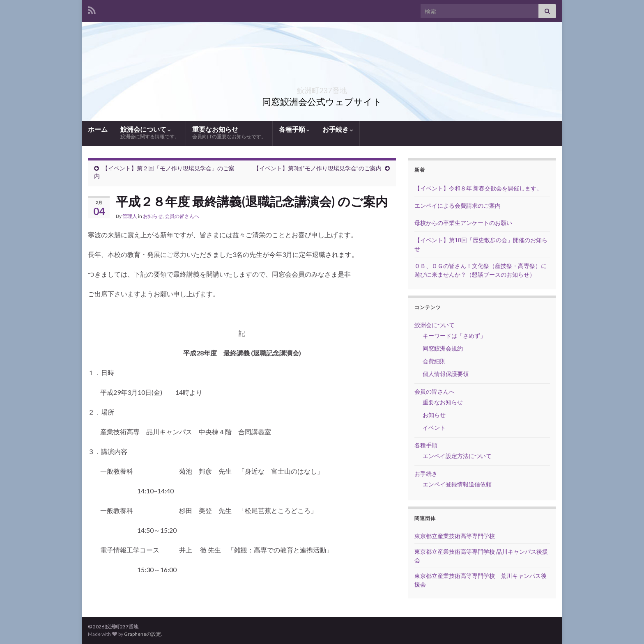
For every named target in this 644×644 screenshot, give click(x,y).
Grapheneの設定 (143, 634)
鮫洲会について (150, 133)
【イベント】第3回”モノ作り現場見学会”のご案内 (317, 168)
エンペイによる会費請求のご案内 (458, 205)
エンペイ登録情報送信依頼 (457, 484)
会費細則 (434, 361)
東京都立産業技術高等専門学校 (455, 536)
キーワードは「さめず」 (454, 336)
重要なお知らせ (229, 133)
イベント (434, 427)
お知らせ (153, 216)
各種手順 (294, 129)
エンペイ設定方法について (457, 456)
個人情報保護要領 (446, 374)
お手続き (338, 129)
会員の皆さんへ (182, 216)
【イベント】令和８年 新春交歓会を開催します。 (478, 188)
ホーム (98, 129)
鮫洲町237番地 (322, 88)
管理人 (130, 216)
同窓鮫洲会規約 (443, 348)
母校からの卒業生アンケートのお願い (463, 223)
